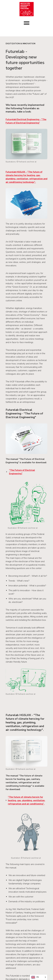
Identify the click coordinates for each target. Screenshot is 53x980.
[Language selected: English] (39, 977)
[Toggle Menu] (27, 23)
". (27, 800)
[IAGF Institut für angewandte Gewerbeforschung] (27, 9)
